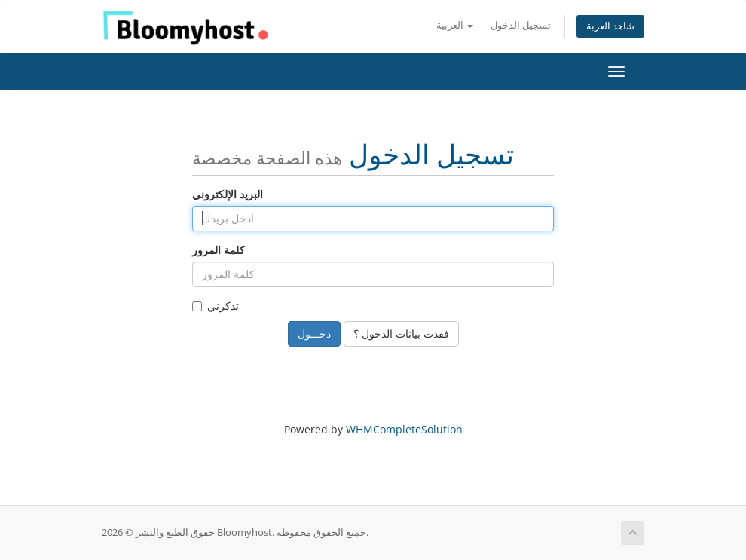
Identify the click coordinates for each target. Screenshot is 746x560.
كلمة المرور (219, 250)
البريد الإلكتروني (228, 194)
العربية (455, 25)
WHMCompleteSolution (404, 429)
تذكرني (216, 306)
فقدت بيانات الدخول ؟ (401, 334)
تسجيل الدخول (521, 25)
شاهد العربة (610, 26)
